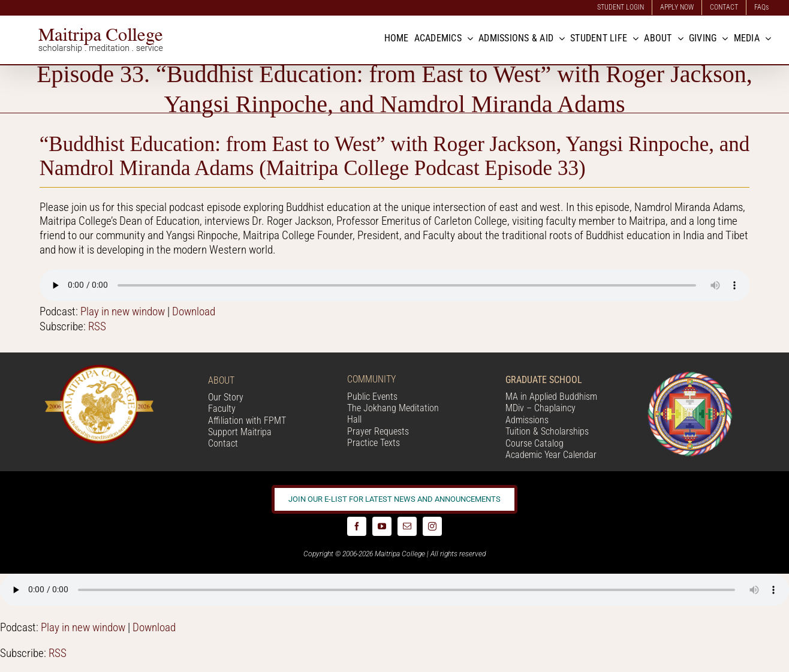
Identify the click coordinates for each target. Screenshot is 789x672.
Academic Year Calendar (551, 455)
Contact (223, 443)
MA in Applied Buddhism (551, 397)
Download (194, 311)
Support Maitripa (240, 432)
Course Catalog (534, 443)
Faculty (222, 409)
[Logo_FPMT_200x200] (690, 374)
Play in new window (123, 311)
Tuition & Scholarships (547, 431)
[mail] (407, 526)
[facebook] (357, 526)
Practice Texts (374, 443)
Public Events (372, 397)
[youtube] (382, 526)
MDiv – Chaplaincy (540, 408)
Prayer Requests (378, 431)
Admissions (527, 420)
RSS (97, 326)
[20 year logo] (99, 369)
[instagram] (432, 526)
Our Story (226, 397)
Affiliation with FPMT (247, 421)
